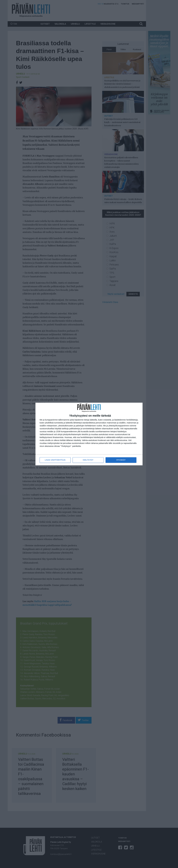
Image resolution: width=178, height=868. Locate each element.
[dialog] (89, 434)
